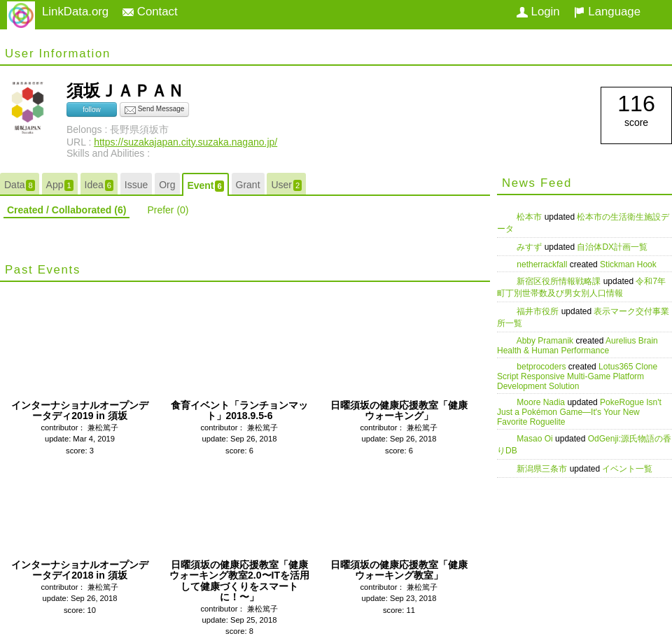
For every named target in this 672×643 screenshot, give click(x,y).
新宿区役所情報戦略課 (560, 281)
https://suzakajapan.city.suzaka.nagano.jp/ (185, 142)
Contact (150, 12)
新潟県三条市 (543, 469)
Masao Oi (536, 439)
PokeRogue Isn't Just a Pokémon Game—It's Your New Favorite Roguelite (579, 412)
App (60, 185)
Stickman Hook (628, 264)
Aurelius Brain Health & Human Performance (577, 346)
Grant (248, 185)
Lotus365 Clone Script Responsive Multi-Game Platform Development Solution (577, 376)
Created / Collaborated (66, 210)
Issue (136, 185)
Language (607, 12)
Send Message (155, 110)
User (286, 185)
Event (205, 186)
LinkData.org (75, 12)
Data (20, 185)
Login (538, 12)
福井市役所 (539, 311)
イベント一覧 (627, 469)
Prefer (168, 210)
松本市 (530, 217)
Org (167, 185)
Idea (99, 185)
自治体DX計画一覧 (612, 247)
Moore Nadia (542, 402)
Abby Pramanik (546, 341)
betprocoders (542, 367)
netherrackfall (543, 264)
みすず (530, 247)
